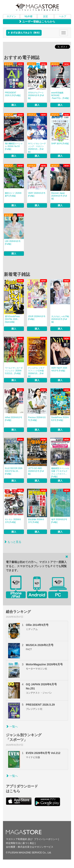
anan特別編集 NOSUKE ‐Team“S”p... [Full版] (60, 95)
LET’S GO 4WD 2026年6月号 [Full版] (36, 471)
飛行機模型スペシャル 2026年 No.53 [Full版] (14, 146)
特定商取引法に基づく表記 (20, 843)
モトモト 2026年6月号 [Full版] (13, 521)
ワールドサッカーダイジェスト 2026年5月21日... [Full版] (14, 371)
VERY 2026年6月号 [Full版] (37, 194)
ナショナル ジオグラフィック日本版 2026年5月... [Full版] (36, 372)
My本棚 (28, 16)
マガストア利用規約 (17, 839)
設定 (46, 16)
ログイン (11, 16)
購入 (14, 105)
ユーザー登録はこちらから (37, 22)
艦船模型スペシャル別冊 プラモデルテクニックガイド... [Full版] (60, 472)
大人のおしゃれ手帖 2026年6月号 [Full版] (60, 319)
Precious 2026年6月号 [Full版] (37, 419)
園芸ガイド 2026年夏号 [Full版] (13, 194)
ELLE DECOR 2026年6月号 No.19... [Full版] (14, 471)
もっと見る (13, 542)
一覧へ (12, 727)
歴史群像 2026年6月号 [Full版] (36, 521)
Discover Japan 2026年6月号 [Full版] (59, 196)
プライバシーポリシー (46, 839)
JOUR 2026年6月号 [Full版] (37, 318)
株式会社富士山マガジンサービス (36, 847)
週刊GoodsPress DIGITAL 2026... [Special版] (12, 319)
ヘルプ (63, 16)
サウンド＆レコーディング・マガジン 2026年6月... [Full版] (37, 148)
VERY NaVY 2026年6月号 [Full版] (59, 369)
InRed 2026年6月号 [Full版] (14, 419)
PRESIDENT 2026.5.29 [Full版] (13, 94)
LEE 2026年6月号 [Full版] (13, 243)
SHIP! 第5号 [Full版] (60, 144)
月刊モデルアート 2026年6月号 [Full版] (36, 95)
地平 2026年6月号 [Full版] (59, 521)
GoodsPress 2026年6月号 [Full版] (60, 419)
